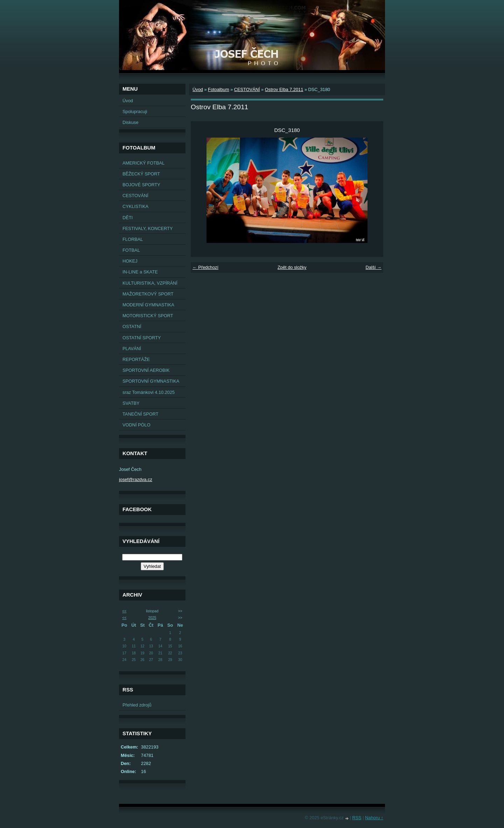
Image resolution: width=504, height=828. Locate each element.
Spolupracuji (135, 112)
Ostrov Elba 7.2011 (284, 89)
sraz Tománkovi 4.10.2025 (149, 392)
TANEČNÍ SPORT (141, 414)
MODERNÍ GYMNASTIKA (148, 305)
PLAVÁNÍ (132, 349)
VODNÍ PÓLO (136, 425)
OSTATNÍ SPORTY (142, 338)
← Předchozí (205, 267)
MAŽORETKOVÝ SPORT (148, 294)
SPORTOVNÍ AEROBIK (146, 370)
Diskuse (131, 122)
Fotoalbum (218, 89)
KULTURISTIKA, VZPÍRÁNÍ (150, 283)
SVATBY (131, 403)
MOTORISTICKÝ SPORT (148, 316)
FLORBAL (133, 239)
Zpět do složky (292, 267)
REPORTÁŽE (136, 359)
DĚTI (128, 218)
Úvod (128, 101)
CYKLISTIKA (135, 206)
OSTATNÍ (132, 326)
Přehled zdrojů (137, 705)
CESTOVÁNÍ (135, 196)
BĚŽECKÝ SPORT (141, 174)
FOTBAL (131, 250)
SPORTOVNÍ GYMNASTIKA (151, 381)
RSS (357, 818)
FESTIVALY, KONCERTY (148, 228)
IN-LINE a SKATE (140, 272)
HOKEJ (130, 261)
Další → (373, 267)
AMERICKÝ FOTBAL (143, 163)
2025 (152, 618)
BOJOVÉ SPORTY (141, 185)
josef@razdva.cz (136, 479)
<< (124, 611)
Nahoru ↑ (374, 818)
